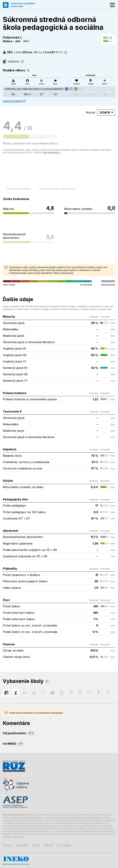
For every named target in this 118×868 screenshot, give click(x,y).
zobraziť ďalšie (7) (14, 101)
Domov (8, 845)
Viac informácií (51, 153)
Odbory (48, 845)
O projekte (64, 845)
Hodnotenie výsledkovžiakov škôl (23, 5)
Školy (36, 845)
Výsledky (22, 845)
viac (25, 41)
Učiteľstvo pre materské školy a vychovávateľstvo (34, 89)
